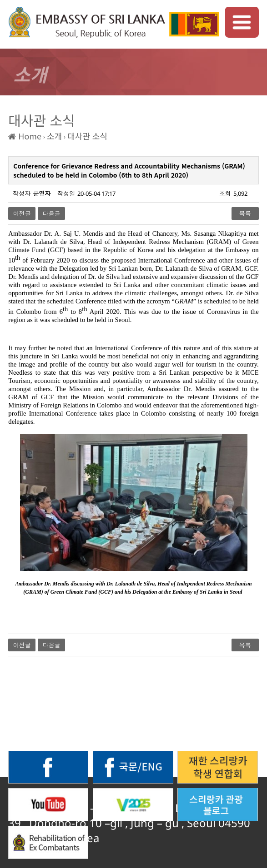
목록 (245, 213)
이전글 (22, 213)
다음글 (52, 213)
